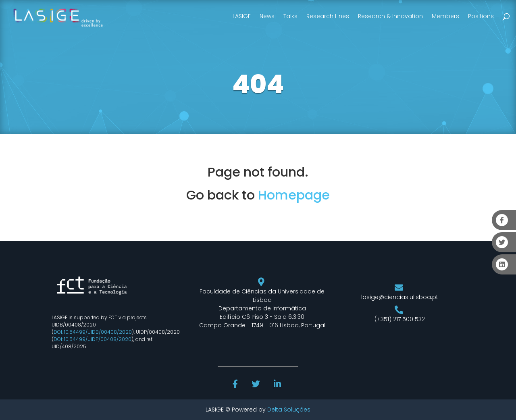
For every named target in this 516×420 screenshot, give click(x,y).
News (267, 16)
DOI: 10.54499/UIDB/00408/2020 (93, 332)
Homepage (294, 195)
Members (445, 16)
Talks (290, 16)
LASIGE (242, 16)
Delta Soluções (289, 410)
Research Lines (328, 16)
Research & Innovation (390, 16)
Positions (481, 16)
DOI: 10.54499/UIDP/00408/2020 (93, 339)
